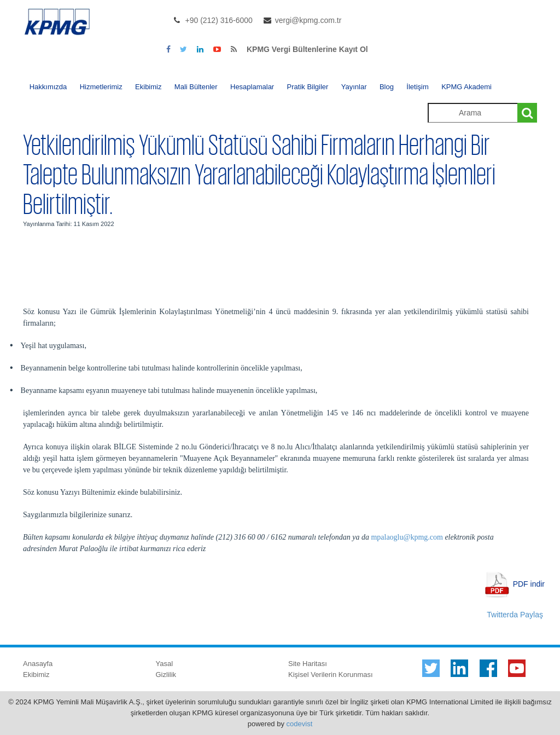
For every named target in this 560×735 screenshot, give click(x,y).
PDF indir (529, 583)
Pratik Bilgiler (308, 87)
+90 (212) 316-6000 (219, 20)
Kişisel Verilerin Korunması (331, 675)
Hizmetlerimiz (101, 87)
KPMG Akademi (466, 87)
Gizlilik (166, 675)
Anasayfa (38, 664)
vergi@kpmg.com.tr (308, 20)
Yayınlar (354, 87)
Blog (387, 87)
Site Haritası (308, 664)
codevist (300, 724)
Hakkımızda (48, 87)
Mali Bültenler (196, 87)
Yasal (165, 664)
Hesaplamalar (252, 87)
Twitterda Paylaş (515, 615)
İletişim (417, 87)
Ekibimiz (148, 87)
